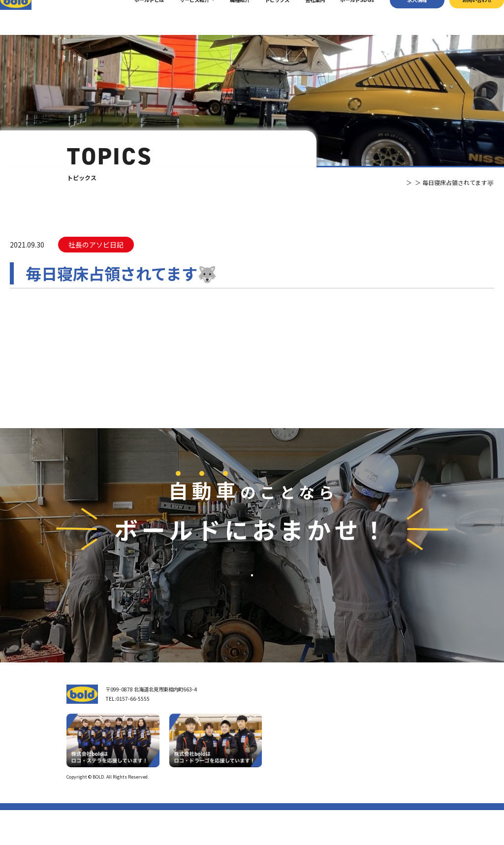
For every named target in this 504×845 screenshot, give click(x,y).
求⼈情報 (404, 17)
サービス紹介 (182, 17)
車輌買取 (348, 738)
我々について (280, 742)
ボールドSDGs (344, 17)
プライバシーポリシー (415, 812)
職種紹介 (226, 17)
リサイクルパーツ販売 (363, 760)
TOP (369, 182)
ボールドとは (136, 17)
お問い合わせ (464, 17)
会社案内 (302, 17)
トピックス (264, 17)
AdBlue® (348, 770)
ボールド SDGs (284, 778)
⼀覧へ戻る (252, 366)
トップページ (280, 724)
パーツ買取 (350, 749)
